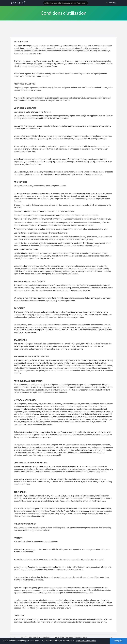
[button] (65, 3)
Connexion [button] (112, 3)
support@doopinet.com (23, 501)
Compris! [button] (118, 641)
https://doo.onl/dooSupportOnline (69, 501)
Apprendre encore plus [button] (86, 641)
